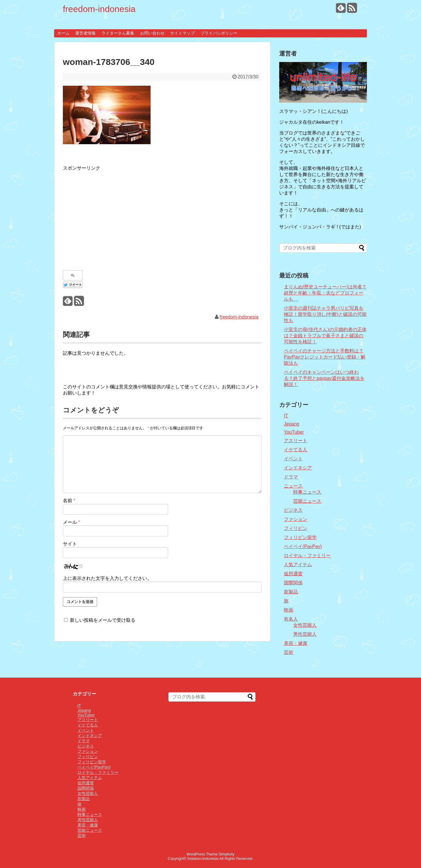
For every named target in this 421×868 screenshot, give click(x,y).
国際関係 (293, 583)
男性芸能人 (305, 634)
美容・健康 (296, 643)
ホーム (63, 33)
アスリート (296, 441)
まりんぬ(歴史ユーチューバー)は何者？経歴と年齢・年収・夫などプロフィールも (325, 293)
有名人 (291, 619)
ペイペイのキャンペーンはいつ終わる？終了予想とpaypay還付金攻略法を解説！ (324, 378)
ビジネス (293, 510)
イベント (293, 459)
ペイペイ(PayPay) (303, 546)
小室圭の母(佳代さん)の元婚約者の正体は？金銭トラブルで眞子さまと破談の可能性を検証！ (325, 336)
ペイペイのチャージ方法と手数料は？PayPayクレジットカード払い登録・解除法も (325, 357)
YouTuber (294, 432)
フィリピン (296, 528)
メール (71, 522)
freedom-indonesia (99, 9)
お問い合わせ (152, 33)
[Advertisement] (112, 218)
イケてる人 (296, 450)
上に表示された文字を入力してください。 (107, 578)
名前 (69, 501)
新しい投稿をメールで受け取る (103, 620)
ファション (296, 519)
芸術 (289, 652)
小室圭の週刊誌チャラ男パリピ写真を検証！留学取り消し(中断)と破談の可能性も (325, 314)
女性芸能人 (305, 625)
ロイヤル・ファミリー (307, 556)
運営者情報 (85, 33)
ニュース (293, 486)
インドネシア (298, 468)
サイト (70, 544)
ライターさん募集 (118, 33)
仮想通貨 (293, 574)
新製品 (291, 592)
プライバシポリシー (219, 33)
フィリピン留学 (300, 537)
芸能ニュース (307, 501)
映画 (289, 610)
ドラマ (291, 477)
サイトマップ (182, 33)
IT (286, 416)
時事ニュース (307, 492)
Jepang (292, 424)
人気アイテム (298, 565)
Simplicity (227, 854)
